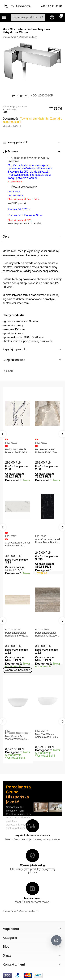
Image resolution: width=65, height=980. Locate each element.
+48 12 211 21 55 (52, 6)
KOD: (34, 96)
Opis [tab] (32, 236)
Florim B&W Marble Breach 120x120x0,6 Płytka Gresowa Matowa (16, 451)
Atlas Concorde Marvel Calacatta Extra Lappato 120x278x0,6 (18, 544)
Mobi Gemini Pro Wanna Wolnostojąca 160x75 (17, 738)
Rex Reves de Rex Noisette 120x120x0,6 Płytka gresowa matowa (47, 451)
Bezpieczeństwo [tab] (32, 360)
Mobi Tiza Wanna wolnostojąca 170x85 (47, 736)
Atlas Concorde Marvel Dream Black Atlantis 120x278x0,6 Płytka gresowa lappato (47, 541)
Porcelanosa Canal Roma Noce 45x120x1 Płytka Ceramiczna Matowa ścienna (47, 634)
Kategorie (4, 17)
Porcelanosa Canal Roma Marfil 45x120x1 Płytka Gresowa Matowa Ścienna (17, 634)
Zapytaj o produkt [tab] (32, 349)
